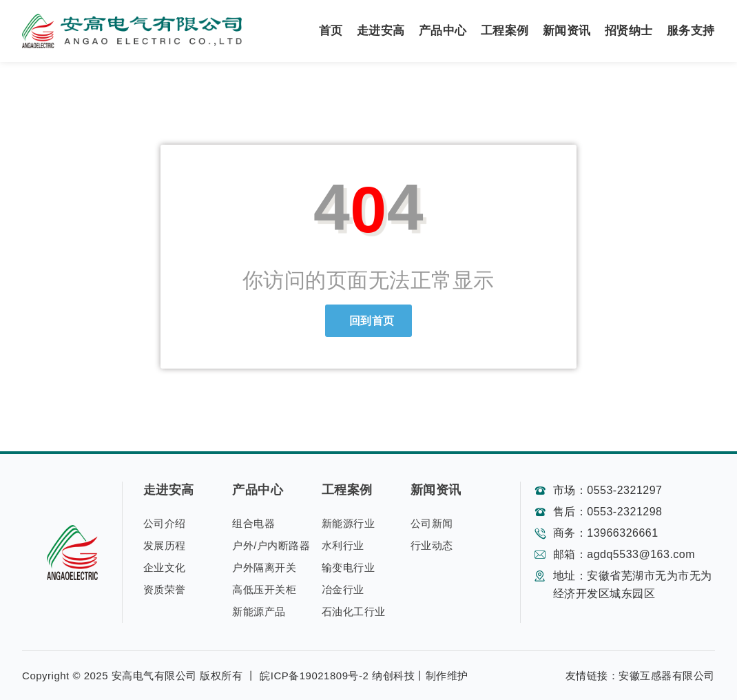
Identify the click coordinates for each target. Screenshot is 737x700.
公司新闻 (432, 523)
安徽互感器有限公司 (667, 676)
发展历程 (165, 545)
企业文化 (165, 567)
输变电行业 (349, 567)
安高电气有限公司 (154, 676)
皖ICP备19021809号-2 (314, 676)
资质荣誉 (165, 589)
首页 (331, 31)
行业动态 (432, 545)
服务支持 (691, 31)
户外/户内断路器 (271, 545)
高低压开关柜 (264, 589)
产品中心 (443, 31)
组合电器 (253, 523)
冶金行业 (343, 589)
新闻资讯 (567, 31)
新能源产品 (259, 611)
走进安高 (381, 31)
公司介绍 (165, 523)
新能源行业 (349, 523)
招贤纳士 (629, 31)
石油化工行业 (354, 611)
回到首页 (368, 321)
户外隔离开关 (264, 567)
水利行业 (343, 545)
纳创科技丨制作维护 (420, 676)
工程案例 (505, 31)
